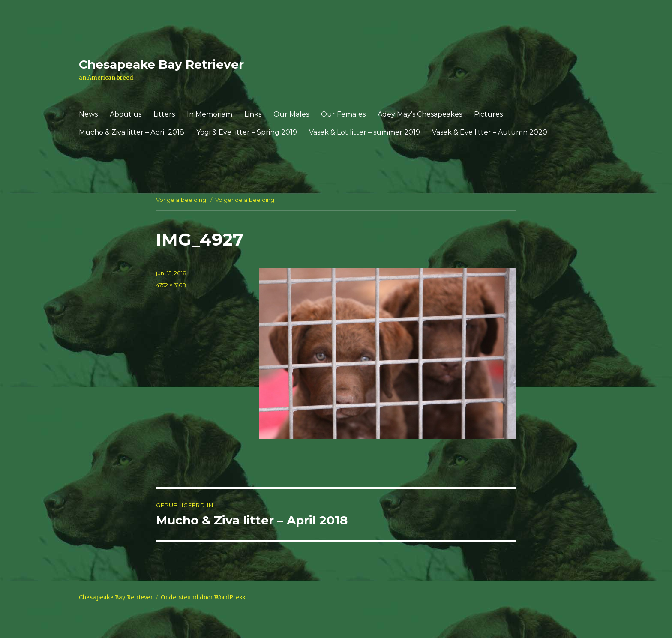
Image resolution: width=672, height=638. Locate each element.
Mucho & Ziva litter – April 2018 (132, 132)
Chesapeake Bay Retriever (161, 64)
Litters (164, 114)
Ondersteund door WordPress (203, 598)
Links (253, 114)
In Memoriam (210, 114)
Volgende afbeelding (245, 200)
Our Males (291, 114)
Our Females (343, 114)
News (88, 114)
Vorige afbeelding (181, 200)
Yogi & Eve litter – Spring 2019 (247, 132)
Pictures (488, 114)
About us (126, 114)
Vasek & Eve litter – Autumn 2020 (490, 132)
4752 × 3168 (171, 285)
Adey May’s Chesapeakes (420, 114)
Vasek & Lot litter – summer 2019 (364, 132)
